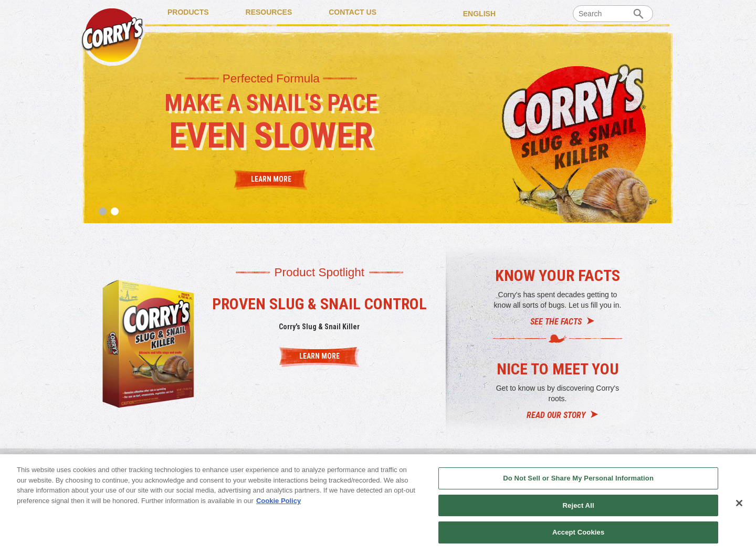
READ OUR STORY (556, 415)
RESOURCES (269, 12)
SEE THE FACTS (556, 322)
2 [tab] (115, 211)
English (479, 13)
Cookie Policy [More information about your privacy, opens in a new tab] (279, 501)
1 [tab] (103, 211)
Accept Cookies (578, 532)
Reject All (579, 505)
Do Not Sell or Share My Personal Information (578, 478)
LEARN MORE (319, 356)
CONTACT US (353, 12)
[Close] (739, 503)
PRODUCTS (188, 12)
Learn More (271, 179)
